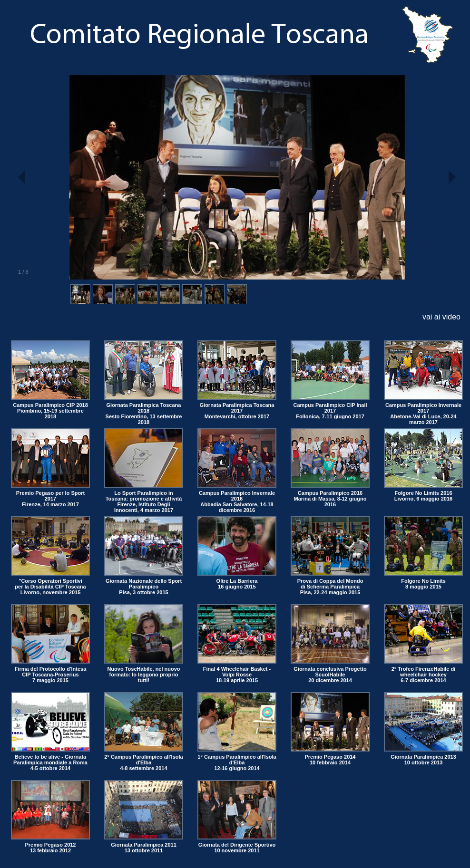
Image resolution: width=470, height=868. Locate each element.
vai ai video (441, 317)
